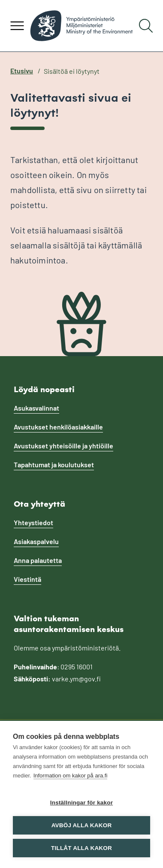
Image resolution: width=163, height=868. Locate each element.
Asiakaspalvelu (36, 541)
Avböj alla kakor (82, 825)
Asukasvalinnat (36, 408)
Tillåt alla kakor (81, 848)
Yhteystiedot (33, 522)
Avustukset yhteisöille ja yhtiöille (63, 446)
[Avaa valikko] (17, 26)
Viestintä (27, 579)
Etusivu (22, 71)
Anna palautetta (38, 560)
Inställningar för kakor (81, 803)
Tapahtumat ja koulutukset (54, 464)
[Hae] (146, 26)
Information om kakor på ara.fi (71, 776)
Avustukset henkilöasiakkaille (58, 427)
